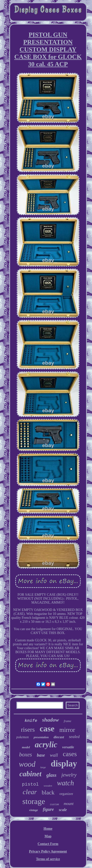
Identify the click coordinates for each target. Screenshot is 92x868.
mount (69, 804)
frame (67, 721)
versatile (68, 747)
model (26, 747)
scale (63, 810)
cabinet (30, 774)
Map (48, 836)
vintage (34, 810)
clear (30, 792)
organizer (66, 794)
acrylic (46, 745)
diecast (59, 737)
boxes (26, 755)
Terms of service (48, 859)
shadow (51, 720)
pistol (30, 784)
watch (65, 783)
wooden (48, 786)
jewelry (69, 775)
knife (31, 721)
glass (51, 775)
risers (28, 730)
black (48, 792)
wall (54, 755)
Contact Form (48, 844)
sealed (74, 737)
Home (48, 829)
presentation (41, 737)
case (47, 729)
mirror (67, 730)
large (43, 767)
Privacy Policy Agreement (48, 851)
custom (54, 805)
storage (34, 801)
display (64, 764)
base (41, 755)
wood (27, 764)
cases (70, 754)
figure (48, 809)
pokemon (23, 737)
